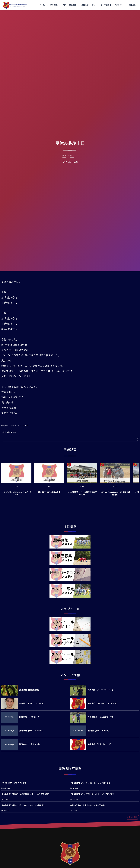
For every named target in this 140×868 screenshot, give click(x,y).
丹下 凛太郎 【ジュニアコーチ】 (101, 717)
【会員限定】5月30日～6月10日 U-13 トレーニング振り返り (26, 794)
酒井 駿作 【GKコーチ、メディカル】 (103, 703)
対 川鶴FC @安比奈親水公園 (49, 495)
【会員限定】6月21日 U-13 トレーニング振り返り (90, 783)
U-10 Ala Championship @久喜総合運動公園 (115, 496)
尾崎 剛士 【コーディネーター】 (101, 690)
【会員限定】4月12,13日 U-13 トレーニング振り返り (23, 805)
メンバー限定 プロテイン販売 (14, 783)
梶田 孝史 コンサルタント (29, 744)
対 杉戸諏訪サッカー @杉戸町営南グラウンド (82, 496)
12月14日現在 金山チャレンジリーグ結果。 (88, 805)
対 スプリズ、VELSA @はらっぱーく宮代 (16, 496)
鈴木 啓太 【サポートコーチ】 (100, 744)
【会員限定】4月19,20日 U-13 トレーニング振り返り (92, 794)
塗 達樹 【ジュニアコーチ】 (99, 731)
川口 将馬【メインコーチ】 (30, 717)
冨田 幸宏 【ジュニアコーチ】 (31, 731)
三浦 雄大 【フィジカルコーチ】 (32, 703)
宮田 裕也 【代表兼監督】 (29, 690)
